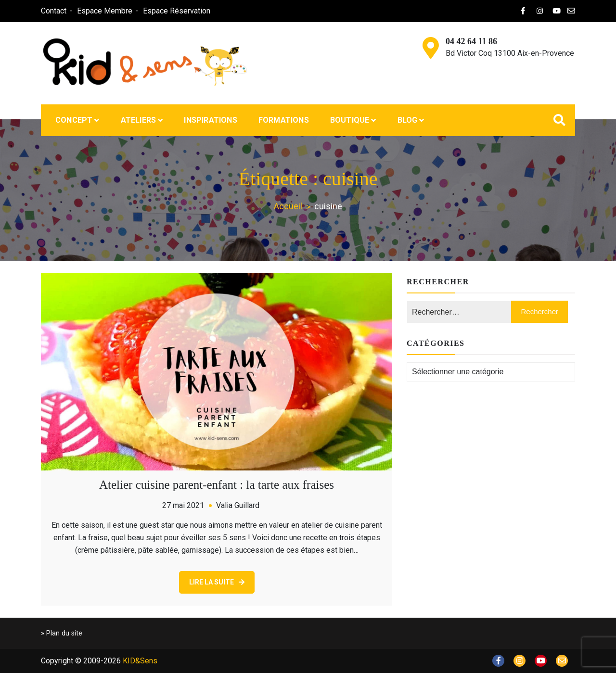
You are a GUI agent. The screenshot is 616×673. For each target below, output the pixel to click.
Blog (408, 120)
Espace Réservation (177, 11)
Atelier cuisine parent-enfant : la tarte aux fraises (217, 485)
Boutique (350, 120)
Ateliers (139, 120)
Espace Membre (105, 11)
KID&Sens (140, 661)
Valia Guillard (238, 505)
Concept (74, 120)
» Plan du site (62, 633)
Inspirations (210, 120)
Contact (54, 11)
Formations (284, 120)
